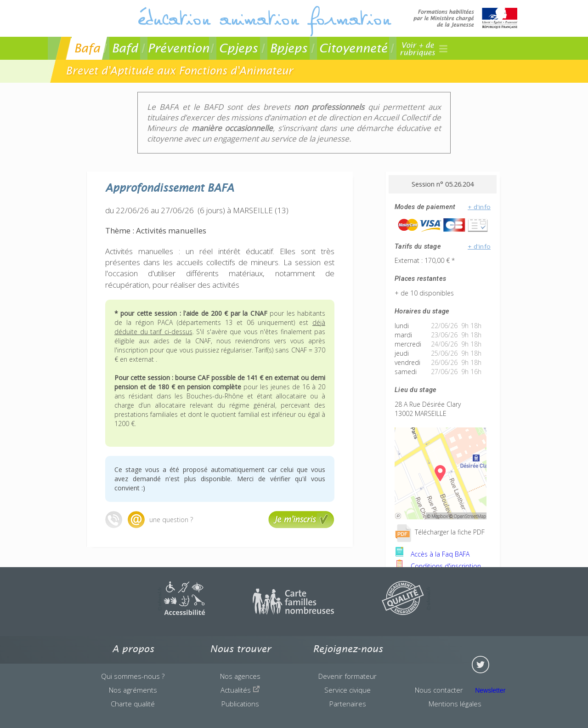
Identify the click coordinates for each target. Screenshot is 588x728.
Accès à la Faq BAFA (432, 554)
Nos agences (240, 676)
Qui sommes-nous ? (133, 676)
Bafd (125, 48)
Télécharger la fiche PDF (440, 532)
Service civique (348, 690)
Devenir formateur (348, 676)
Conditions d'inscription (438, 566)
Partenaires (348, 704)
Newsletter (490, 690)
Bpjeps (288, 48)
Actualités (240, 690)
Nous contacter (439, 690)
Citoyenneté (353, 48)
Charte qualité (133, 704)
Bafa (87, 48)
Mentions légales (455, 704)
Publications (240, 704)
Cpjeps (238, 48)
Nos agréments (133, 690)
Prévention (178, 48)
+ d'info (479, 207)
